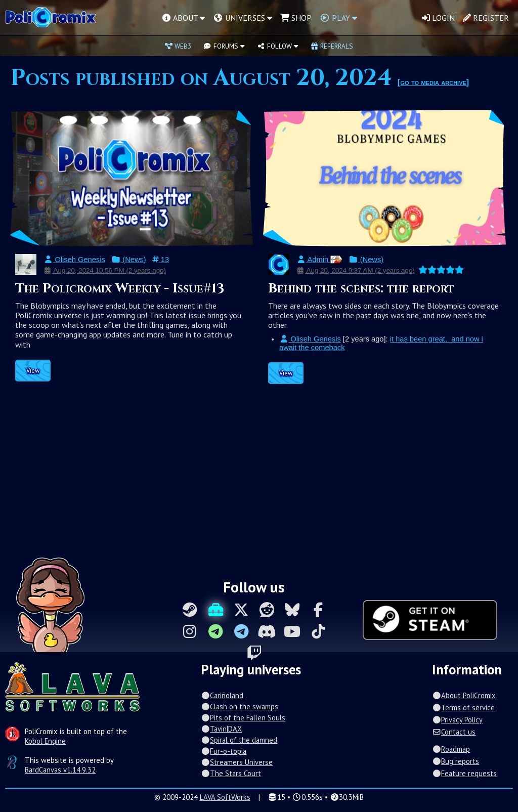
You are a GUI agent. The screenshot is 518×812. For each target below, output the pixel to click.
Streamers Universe (237, 762)
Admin (319, 260)
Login (438, 18)
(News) (129, 260)
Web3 (178, 46)
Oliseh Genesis (74, 260)
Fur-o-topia (224, 751)
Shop (296, 18)
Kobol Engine (45, 741)
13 (161, 260)
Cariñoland (222, 695)
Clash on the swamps (240, 707)
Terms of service (463, 708)
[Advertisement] (259, 480)
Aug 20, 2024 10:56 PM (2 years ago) (105, 270)
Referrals (332, 46)
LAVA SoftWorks (225, 797)
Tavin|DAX (221, 729)
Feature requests (464, 773)
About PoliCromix (464, 695)
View (33, 371)
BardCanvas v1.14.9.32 (60, 770)
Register (486, 18)
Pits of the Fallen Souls (243, 718)
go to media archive (433, 82)
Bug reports (456, 761)
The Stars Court (231, 773)
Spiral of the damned (239, 740)
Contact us (454, 732)
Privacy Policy (457, 720)
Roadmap (451, 749)
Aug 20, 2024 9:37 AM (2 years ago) (356, 270)
